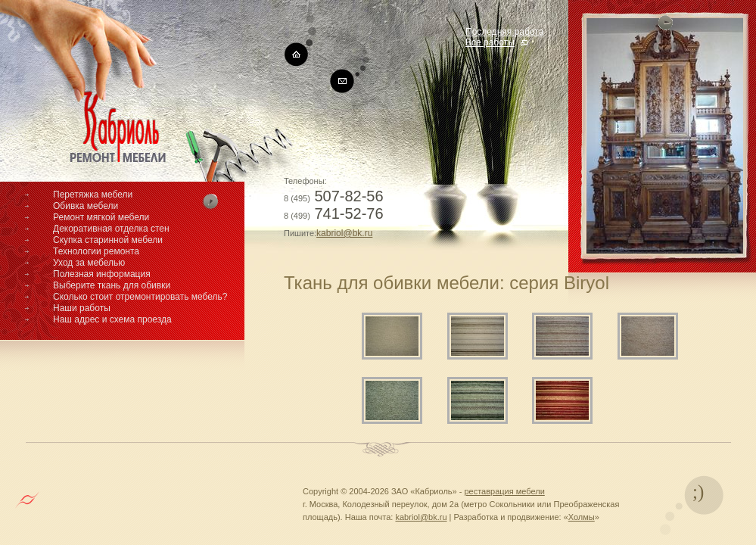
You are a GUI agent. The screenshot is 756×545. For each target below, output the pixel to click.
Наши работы (82, 308)
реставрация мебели (504, 491)
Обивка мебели (86, 206)
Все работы (490, 42)
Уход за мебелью (89, 263)
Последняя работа (504, 32)
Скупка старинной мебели (108, 240)
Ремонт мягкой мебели (101, 217)
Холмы (582, 517)
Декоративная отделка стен (111, 229)
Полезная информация (102, 274)
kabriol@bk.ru (344, 233)
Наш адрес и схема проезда (112, 319)
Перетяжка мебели (93, 195)
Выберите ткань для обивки (112, 285)
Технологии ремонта (96, 251)
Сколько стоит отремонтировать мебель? (140, 297)
